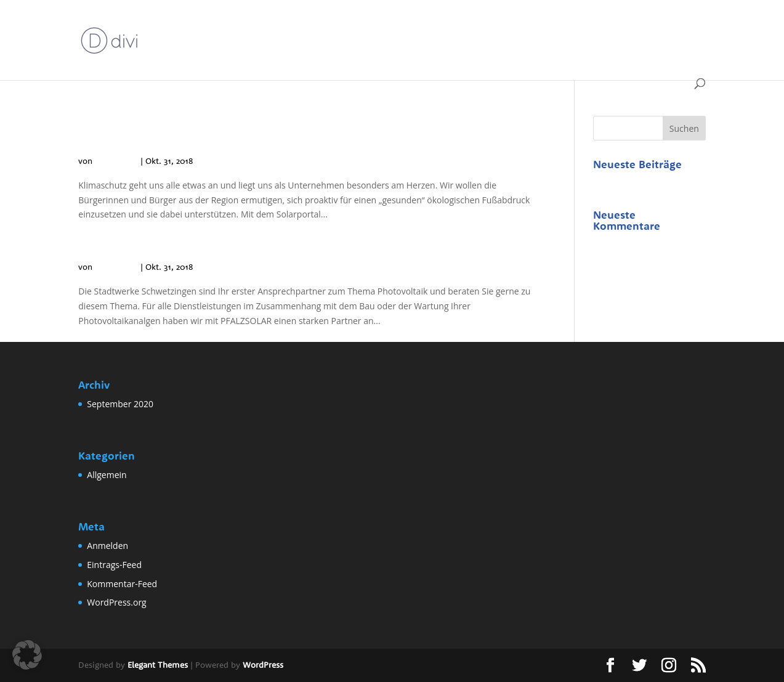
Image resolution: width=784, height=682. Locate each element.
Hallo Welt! (615, 183)
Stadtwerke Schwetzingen (637, 25)
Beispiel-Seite (218, 25)
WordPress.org (116, 602)
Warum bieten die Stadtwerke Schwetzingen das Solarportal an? (300, 132)
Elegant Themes (158, 665)
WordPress (263, 665)
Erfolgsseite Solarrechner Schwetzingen (421, 25)
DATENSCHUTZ (293, 25)
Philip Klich (116, 161)
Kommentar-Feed (122, 584)
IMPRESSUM (544, 25)
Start (164, 25)
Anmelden (107, 546)
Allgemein (298, 54)
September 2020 (120, 404)
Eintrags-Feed (114, 565)
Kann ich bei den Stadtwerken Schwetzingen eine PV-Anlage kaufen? (300, 237)
